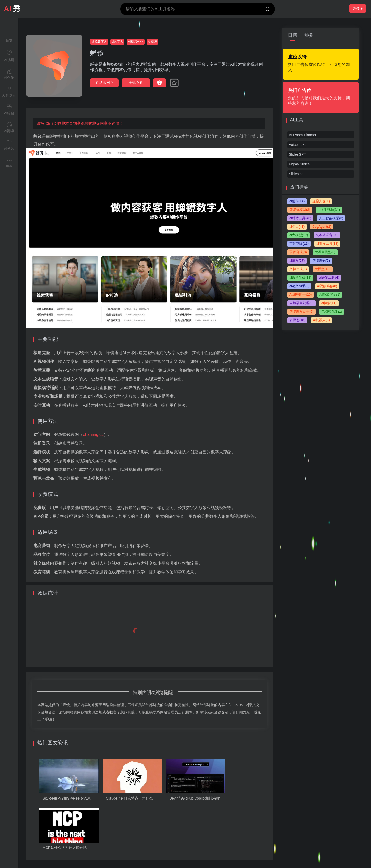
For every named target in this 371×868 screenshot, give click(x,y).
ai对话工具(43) (300, 218)
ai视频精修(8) (327, 286)
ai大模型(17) (299, 235)
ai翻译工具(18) (327, 244)
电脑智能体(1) (332, 312)
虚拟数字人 (99, 42)
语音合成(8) (298, 252)
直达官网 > (104, 82)
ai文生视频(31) (329, 210)
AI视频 (152, 42)
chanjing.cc (93, 435)
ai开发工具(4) (329, 278)
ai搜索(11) (329, 303)
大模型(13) (323, 269)
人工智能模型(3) (331, 218)
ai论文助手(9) (299, 286)
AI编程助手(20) (301, 295)
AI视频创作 (135, 42)
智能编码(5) (321, 261)
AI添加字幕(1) (330, 295)
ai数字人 (117, 42)
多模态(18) (297, 320)
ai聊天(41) (297, 227)
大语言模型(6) (325, 252)
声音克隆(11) (299, 244)
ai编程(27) (297, 261)
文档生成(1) (298, 269)
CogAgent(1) (322, 227)
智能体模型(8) (300, 210)
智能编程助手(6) (301, 312)
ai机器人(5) (321, 320)
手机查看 (136, 82)
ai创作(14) (297, 201)
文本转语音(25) (327, 235)
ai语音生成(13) (300, 278)
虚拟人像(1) (321, 201)
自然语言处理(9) (301, 303)
